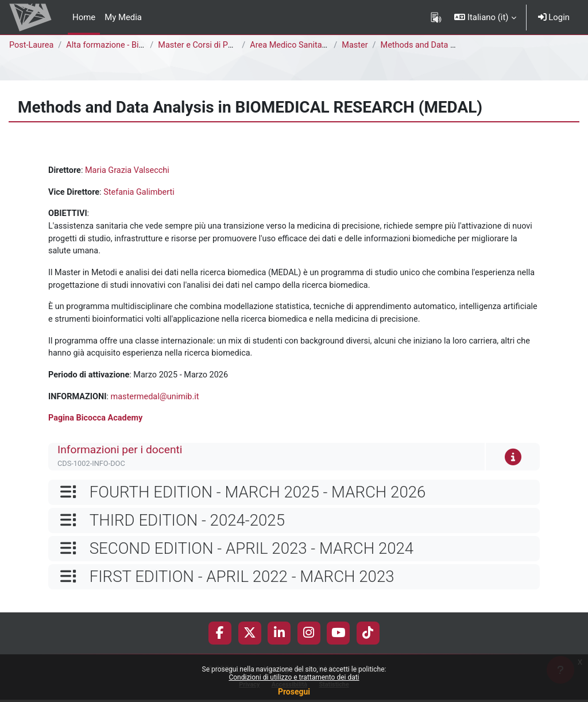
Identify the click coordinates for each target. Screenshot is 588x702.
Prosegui (294, 692)
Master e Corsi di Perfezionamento (226, 45)
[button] (485, 17)
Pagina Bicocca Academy (97, 424)
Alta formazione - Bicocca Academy (136, 45)
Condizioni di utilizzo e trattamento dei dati (294, 677)
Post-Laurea (32, 45)
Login (554, 17)
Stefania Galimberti (142, 192)
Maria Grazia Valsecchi (129, 171)
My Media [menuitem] (123, 17)
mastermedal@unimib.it (158, 402)
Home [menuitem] (84, 17)
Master (357, 45)
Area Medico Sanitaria (293, 45)
